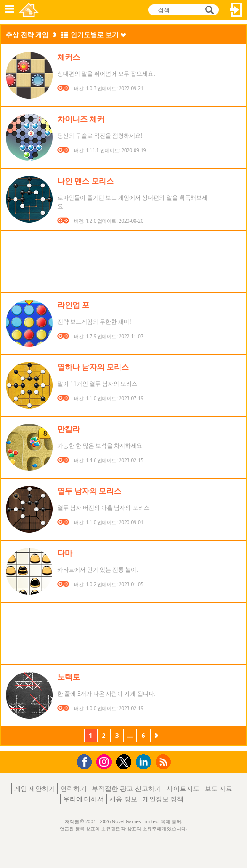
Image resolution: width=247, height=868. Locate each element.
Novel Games (29, 10)
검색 (208, 10)
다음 (157, 736)
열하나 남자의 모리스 (93, 367)
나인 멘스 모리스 (86, 181)
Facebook (87, 761)
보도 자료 (219, 788)
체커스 (69, 57)
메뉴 (9, 10)
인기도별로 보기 (95, 35)
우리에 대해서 (84, 799)
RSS (164, 762)
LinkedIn (145, 762)
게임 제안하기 (35, 788)
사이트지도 (183, 788)
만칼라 (69, 429)
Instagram (105, 761)
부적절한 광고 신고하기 (126, 788)
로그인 (236, 10)
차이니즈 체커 (81, 119)
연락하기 (73, 788)
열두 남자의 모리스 (89, 491)
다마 (65, 553)
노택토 (69, 677)
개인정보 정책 (163, 799)
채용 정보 (123, 799)
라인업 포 (73, 305)
